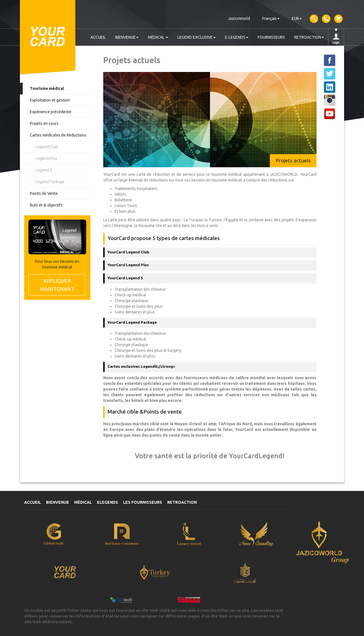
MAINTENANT (57, 285)
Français (271, 18)
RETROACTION (309, 37)
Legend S (44, 170)
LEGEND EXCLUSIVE (197, 37)
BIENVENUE (127, 37)
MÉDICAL (158, 37)
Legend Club (47, 147)
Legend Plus (46, 158)
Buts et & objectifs (46, 205)
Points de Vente (44, 193)
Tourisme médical (47, 88)
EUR (297, 18)
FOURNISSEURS (271, 37)
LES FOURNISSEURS (143, 502)
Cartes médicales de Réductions (58, 135)
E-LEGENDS (237, 37)
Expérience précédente (51, 112)
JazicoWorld (239, 18)
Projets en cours (44, 123)
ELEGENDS (107, 502)
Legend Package (50, 182)
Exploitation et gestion (50, 100)
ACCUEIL (98, 37)
